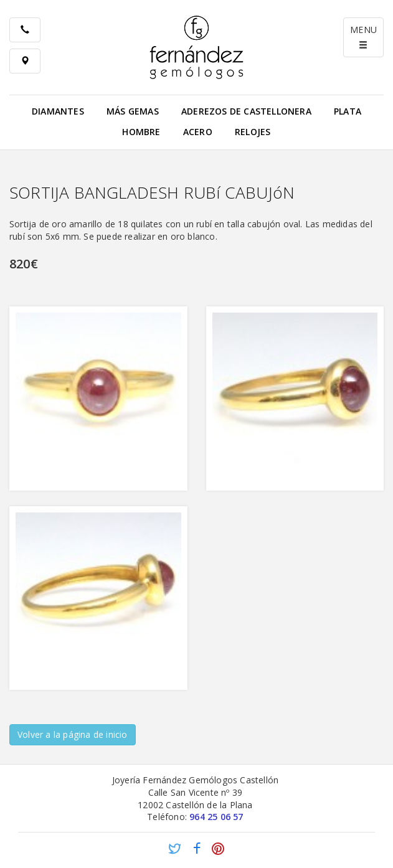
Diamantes (58, 111)
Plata (348, 111)
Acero (198, 132)
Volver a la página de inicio (73, 734)
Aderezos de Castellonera (246, 111)
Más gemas (133, 111)
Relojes (253, 132)
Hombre (141, 132)
